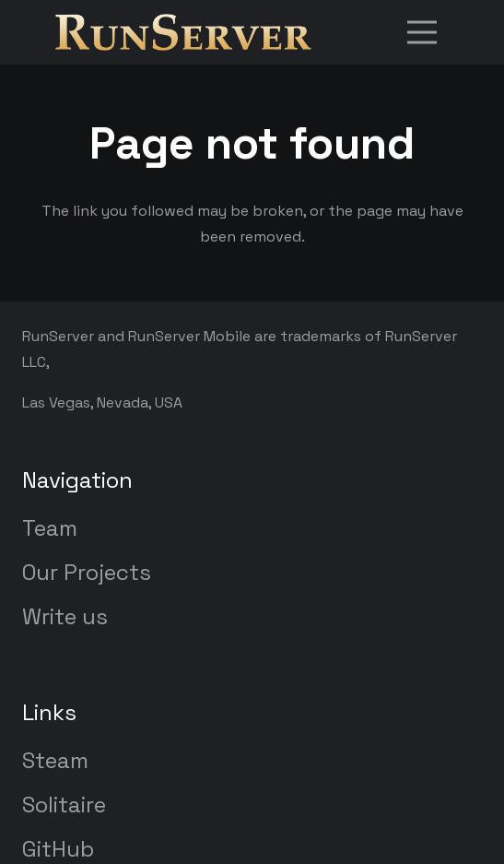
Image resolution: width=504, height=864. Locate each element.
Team (50, 528)
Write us (65, 616)
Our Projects (87, 572)
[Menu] (422, 32)
